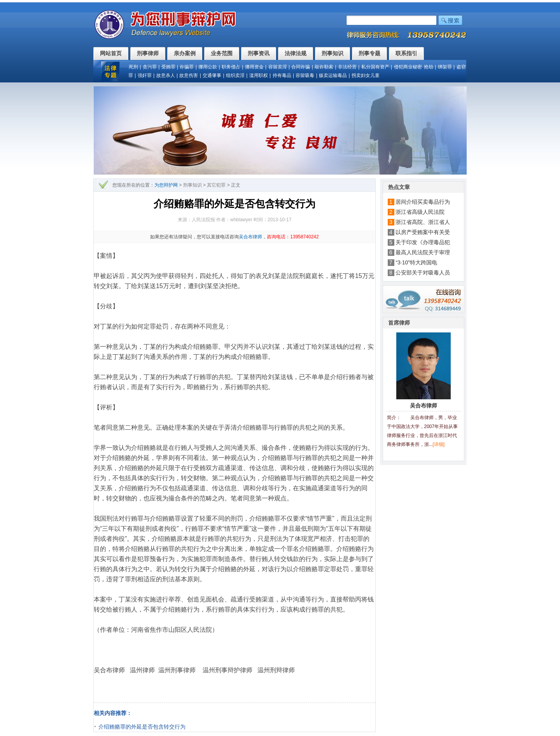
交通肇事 (212, 75)
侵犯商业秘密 (408, 67)
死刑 (133, 67)
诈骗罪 (187, 67)
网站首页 (111, 53)
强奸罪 (145, 75)
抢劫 (429, 67)
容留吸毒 (305, 75)
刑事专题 (369, 53)
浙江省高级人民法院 (423, 212)
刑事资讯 (259, 53)
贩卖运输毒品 (333, 75)
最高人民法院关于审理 (423, 252)
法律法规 (296, 53)
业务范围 (222, 53)
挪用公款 (208, 67)
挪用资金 (254, 67)
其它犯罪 (216, 185)
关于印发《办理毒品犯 (423, 242)
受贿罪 (168, 67)
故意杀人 (166, 75)
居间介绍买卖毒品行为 (423, 202)
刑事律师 (148, 53)
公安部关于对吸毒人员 (423, 273)
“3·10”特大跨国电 (416, 262)
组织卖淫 (235, 75)
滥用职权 (259, 75)
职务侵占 (231, 67)
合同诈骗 (301, 67)
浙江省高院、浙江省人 (423, 222)
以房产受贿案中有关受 (423, 232)
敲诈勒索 (324, 67)
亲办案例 (185, 53)
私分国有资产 (375, 67)
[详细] (439, 444)
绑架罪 (445, 67)
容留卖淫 (278, 67)
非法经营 (347, 67)
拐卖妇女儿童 (366, 75)
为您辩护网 (166, 185)
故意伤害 (189, 75)
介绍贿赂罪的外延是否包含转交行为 (142, 727)
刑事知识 (332, 53)
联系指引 (406, 53)
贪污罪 (150, 67)
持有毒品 (282, 75)
